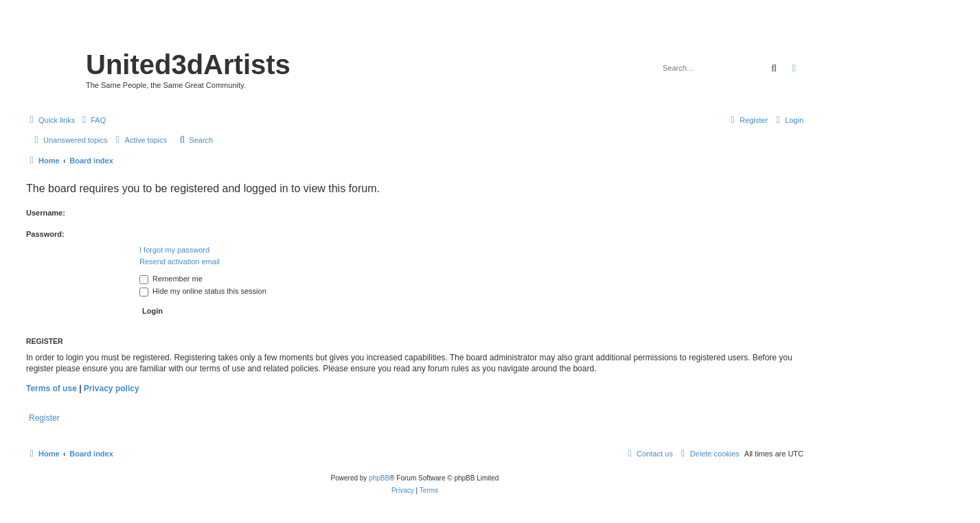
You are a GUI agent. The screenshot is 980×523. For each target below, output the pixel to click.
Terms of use (52, 388)
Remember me (171, 279)
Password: (45, 234)
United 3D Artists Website (414, 31)
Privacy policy (112, 388)
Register (44, 418)
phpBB (379, 478)
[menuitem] (92, 120)
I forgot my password (174, 250)
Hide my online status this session (203, 291)
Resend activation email (180, 261)
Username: (46, 213)
